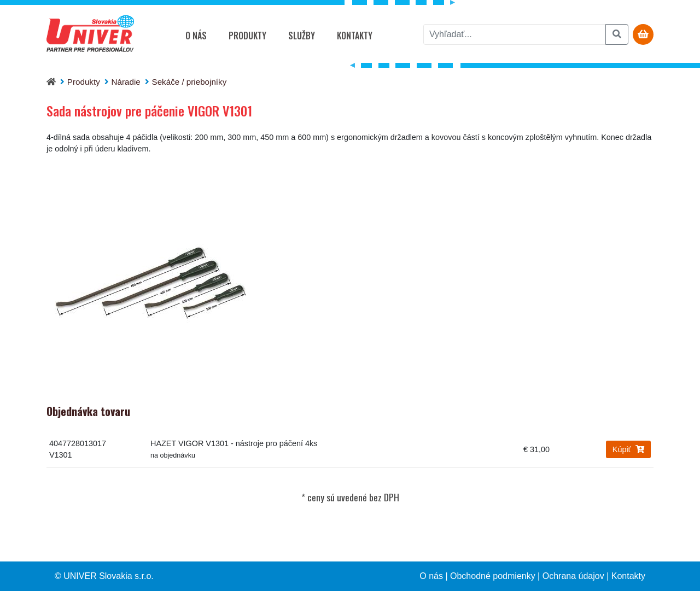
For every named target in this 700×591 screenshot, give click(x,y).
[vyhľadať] (515, 34)
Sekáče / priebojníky (189, 82)
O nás (196, 36)
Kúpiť (628, 449)
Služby (302, 36)
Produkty (247, 36)
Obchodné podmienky (493, 576)
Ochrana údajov (573, 576)
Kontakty (355, 36)
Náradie (126, 82)
